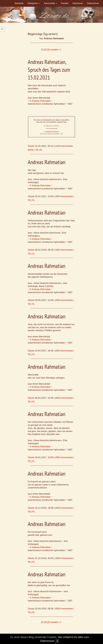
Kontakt (65, 3)
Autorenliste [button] (50, 3)
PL (41, 150)
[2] (45, 50)
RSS (31, 150)
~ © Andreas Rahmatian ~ (40, 101)
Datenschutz (93, 3)
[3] (48, 50)
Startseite (19, 3)
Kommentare (67, 146)
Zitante (31, 146)
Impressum (78, 3)
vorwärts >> (56, 50)
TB (37, 150)
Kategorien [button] (34, 3)
